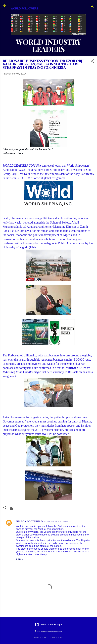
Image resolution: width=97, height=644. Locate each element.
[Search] (92, 7)
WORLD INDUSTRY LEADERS (48, 45)
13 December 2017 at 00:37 (57, 521)
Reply (20, 559)
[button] (92, 62)
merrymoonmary (56, 631)
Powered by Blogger (48, 625)
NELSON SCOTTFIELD (29, 521)
